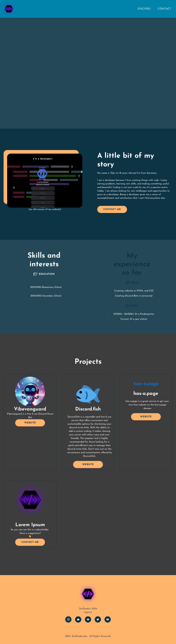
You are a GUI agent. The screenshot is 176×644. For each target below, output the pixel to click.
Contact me (112, 209)
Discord (144, 9)
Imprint (88, 612)
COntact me (30, 542)
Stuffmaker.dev (80, 636)
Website (30, 423)
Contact (164, 9)
